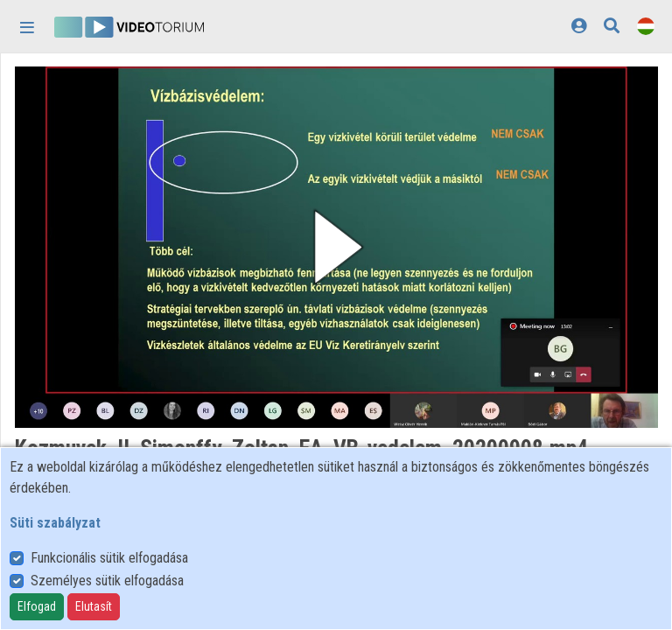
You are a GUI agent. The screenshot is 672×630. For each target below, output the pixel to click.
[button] (336, 247)
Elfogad (37, 606)
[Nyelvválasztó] (646, 26)
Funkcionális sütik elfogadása (109, 558)
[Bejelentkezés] (579, 26)
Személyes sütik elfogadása (107, 581)
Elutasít (94, 606)
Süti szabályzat (55, 523)
